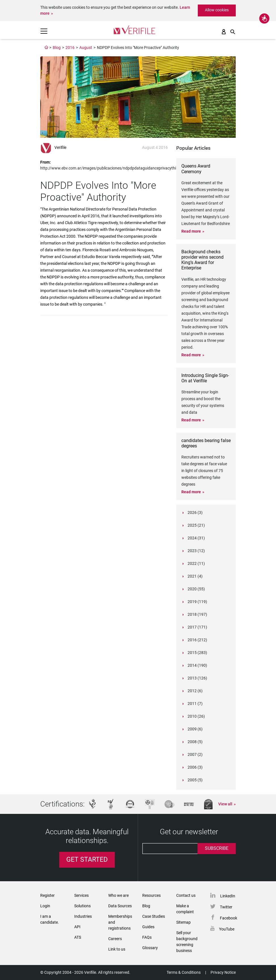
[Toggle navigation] (44, 31)
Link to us (117, 949)
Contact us (186, 895)
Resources (151, 895)
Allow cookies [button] (217, 10)
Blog (57, 48)
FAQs (147, 937)
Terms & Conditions (184, 972)
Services (81, 895)
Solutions (82, 906)
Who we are (118, 895)
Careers (115, 939)
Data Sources (120, 906)
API (77, 927)
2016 (70, 48)
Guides (148, 927)
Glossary (150, 948)
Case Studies (154, 916)
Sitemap (183, 922)
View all (225, 804)
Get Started (87, 860)
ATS (78, 937)
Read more (191, 231)
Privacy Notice (223, 972)
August (86, 48)
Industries (83, 916)
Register (47, 895)
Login (45, 906)
